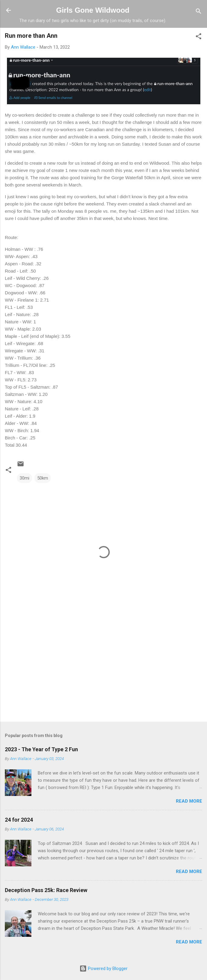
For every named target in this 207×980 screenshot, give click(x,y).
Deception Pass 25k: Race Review (46, 890)
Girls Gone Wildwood (93, 10)
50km (43, 478)
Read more (189, 801)
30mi (24, 478)
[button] (199, 37)
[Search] (199, 12)
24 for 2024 (19, 820)
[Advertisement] (103, 670)
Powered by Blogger (103, 969)
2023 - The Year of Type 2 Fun (41, 749)
